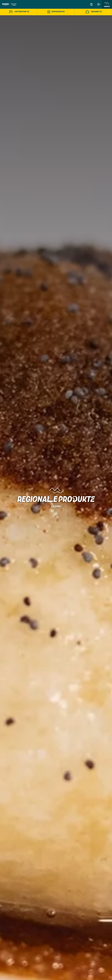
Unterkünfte (19, 12)
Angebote (93, 12)
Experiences (56, 12)
